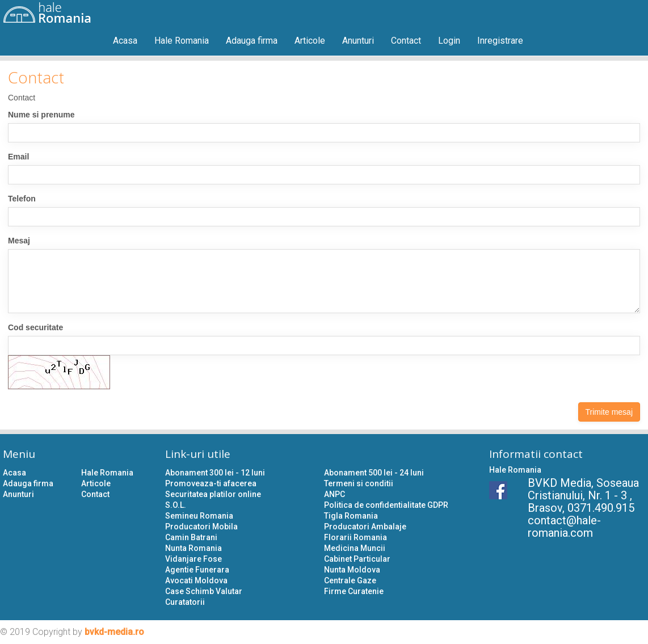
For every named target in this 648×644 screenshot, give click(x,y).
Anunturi (358, 41)
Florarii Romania (355, 537)
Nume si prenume (41, 115)
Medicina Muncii (355, 548)
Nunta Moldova (352, 570)
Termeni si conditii (359, 483)
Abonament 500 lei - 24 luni (374, 473)
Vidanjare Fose (193, 559)
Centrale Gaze (350, 580)
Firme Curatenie (354, 591)
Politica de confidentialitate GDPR (386, 505)
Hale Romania (182, 41)
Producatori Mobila (201, 527)
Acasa (125, 41)
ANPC (334, 494)
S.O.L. (176, 505)
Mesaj (19, 241)
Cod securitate (35, 327)
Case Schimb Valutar (204, 591)
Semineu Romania (199, 516)
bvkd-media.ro (114, 632)
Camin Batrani (191, 537)
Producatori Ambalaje (365, 527)
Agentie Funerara (197, 570)
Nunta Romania (193, 548)
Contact (406, 41)
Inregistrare (500, 41)
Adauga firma (252, 41)
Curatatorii (185, 602)
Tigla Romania (351, 516)
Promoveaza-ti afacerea (211, 483)
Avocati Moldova (196, 580)
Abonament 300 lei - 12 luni (215, 473)
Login (449, 41)
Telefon (22, 199)
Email (18, 157)
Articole (310, 41)
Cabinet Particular (357, 559)
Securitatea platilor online (213, 494)
